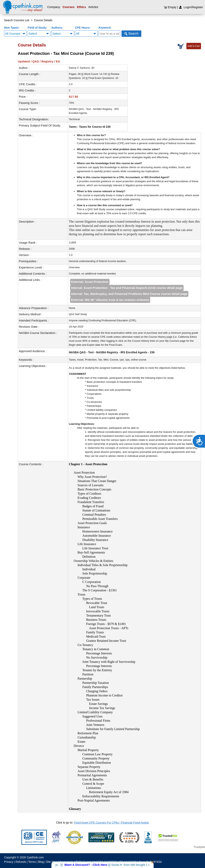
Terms (32, 862)
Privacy (9, 862)
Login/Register (191, 7)
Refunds (21, 862)
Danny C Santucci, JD (82, 68)
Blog (41, 862)
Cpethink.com (35, 857)
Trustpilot (199, 847)
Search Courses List (17, 20)
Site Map (52, 862)
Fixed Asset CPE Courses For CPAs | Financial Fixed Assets (111, 823)
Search (131, 34)
